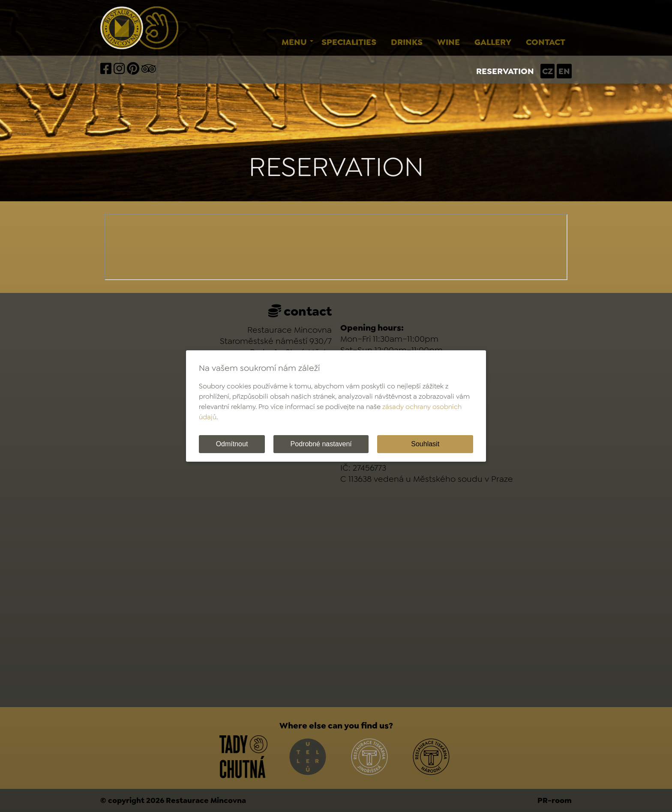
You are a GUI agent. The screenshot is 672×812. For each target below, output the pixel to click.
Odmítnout (232, 444)
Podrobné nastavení (321, 444)
